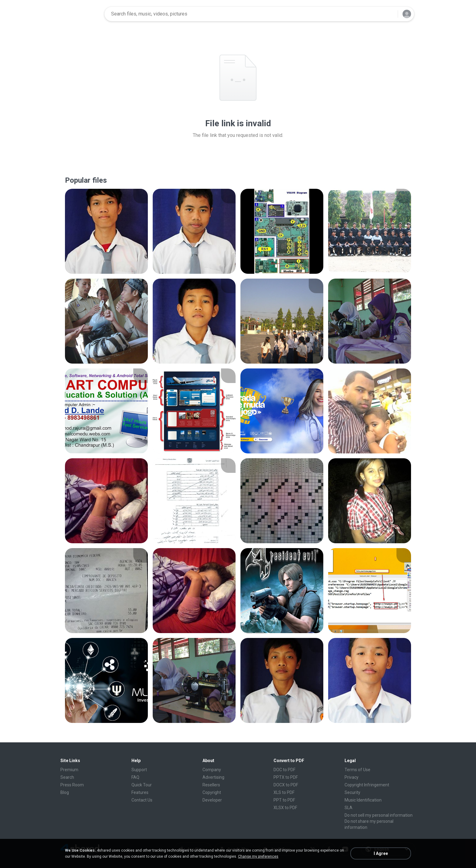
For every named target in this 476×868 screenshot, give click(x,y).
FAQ (135, 777)
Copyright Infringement (367, 785)
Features (140, 792)
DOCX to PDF (286, 785)
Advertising (213, 777)
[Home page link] (80, 14)
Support (139, 770)
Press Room (72, 785)
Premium (69, 770)
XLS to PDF (284, 792)
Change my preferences (258, 856)
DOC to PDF (284, 770)
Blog (65, 792)
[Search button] (389, 14)
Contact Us (142, 800)
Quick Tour (142, 785)
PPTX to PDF (286, 777)
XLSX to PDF (285, 808)
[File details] (106, 231)
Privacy (352, 777)
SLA (348, 808)
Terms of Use (357, 770)
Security (352, 792)
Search (67, 777)
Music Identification (363, 800)
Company (212, 770)
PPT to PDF (284, 800)
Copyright (212, 792)
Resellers (211, 785)
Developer (212, 800)
